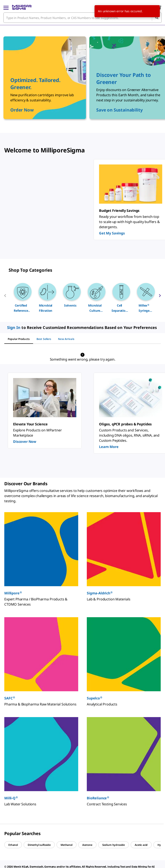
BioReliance (98, 798)
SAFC (10, 698)
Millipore (13, 593)
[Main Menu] (6, 7)
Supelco (95, 698)
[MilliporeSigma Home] (22, 7)
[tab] (19, 339)
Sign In (14, 327)
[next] (160, 297)
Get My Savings (112, 233)
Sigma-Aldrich (100, 593)
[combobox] (82, 18)
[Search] (157, 18)
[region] (82, 297)
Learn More (109, 447)
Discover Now (25, 442)
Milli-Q (11, 798)
